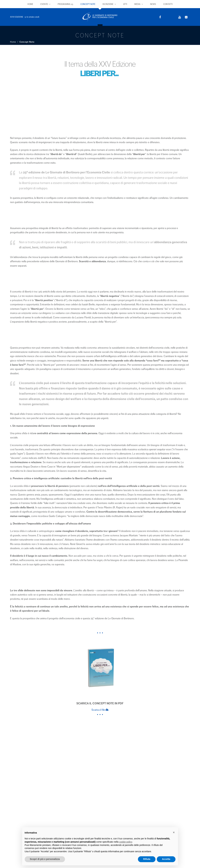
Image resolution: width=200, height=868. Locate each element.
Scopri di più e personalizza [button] (45, 859)
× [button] (174, 832)
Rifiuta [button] (147, 859)
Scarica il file (100, 710)
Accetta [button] (166, 859)
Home (13, 42)
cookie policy (126, 842)
